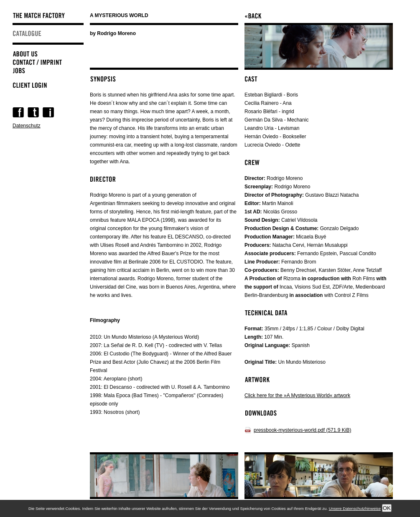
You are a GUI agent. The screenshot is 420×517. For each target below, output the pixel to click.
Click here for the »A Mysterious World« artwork (297, 395)
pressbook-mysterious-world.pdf (302, 430)
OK (387, 508)
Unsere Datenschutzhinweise (355, 508)
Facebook (18, 112)
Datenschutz (27, 126)
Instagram (48, 112)
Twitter (33, 112)
